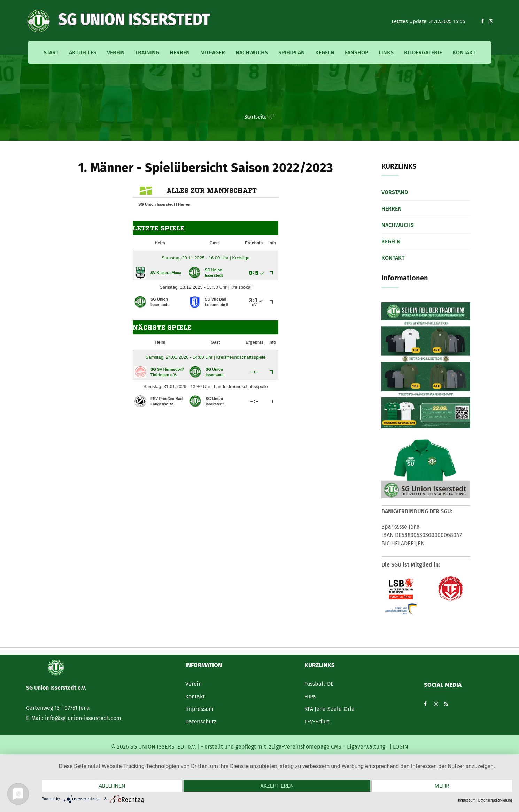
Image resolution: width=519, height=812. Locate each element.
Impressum (199, 709)
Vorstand (395, 192)
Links (386, 52)
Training (147, 52)
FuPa (310, 696)
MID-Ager (213, 52)
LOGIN (400, 747)
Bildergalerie (423, 52)
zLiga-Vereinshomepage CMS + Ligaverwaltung (327, 747)
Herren (180, 52)
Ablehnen (112, 786)
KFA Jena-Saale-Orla (330, 709)
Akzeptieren (277, 786)
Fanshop (357, 52)
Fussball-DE (319, 684)
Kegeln (325, 52)
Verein (116, 52)
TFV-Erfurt (317, 722)
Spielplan (292, 52)
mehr (442, 786)
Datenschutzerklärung (495, 800)
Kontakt (464, 52)
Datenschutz (201, 722)
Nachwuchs (252, 52)
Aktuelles (83, 52)
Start (51, 52)
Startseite (255, 117)
